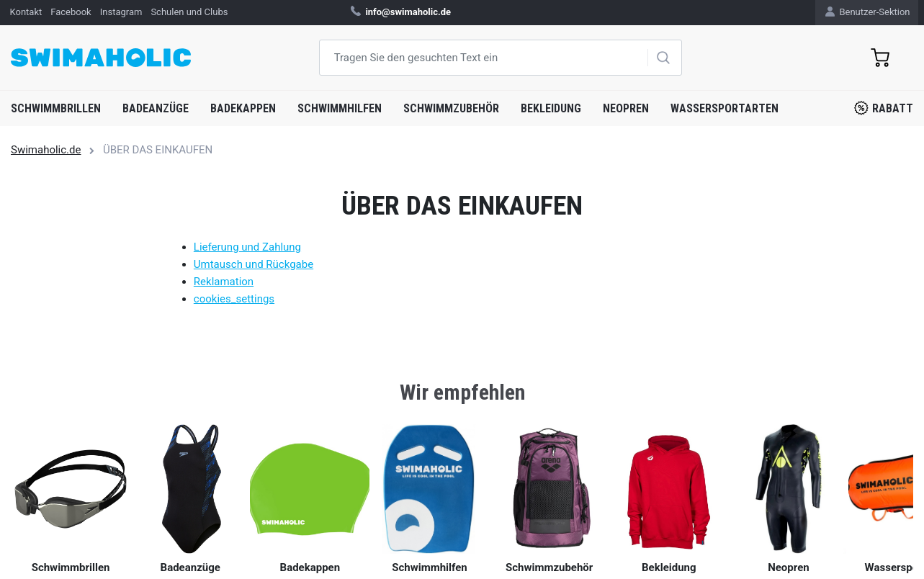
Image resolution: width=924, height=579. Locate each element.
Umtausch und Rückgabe (254, 264)
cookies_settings (234, 299)
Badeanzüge (156, 108)
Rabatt (884, 108)
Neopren (626, 108)
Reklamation (224, 282)
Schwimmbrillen (56, 108)
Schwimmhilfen (340, 108)
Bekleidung (551, 108)
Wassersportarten (725, 108)
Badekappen (243, 108)
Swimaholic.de (46, 150)
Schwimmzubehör (451, 108)
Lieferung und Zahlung (247, 247)
